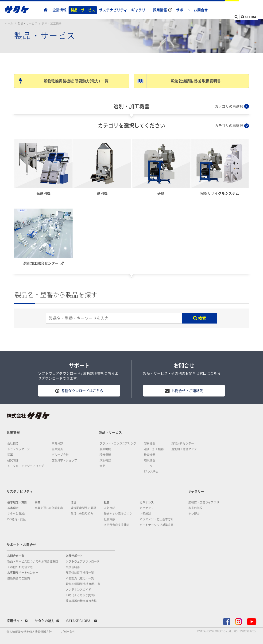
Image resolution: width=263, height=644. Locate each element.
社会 (107, 502)
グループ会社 (60, 455)
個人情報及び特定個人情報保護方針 (29, 632)
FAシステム (151, 472)
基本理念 (13, 508)
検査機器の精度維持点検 (81, 601)
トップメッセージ (19, 449)
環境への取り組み (82, 514)
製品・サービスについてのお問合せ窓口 (33, 561)
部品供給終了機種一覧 (80, 573)
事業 (38, 502)
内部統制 (145, 514)
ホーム (9, 23)
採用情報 (160, 10)
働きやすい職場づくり (118, 514)
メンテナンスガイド (78, 590)
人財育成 (109, 508)
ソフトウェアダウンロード (83, 561)
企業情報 (59, 10)
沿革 (10, 455)
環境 (73, 502)
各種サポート (74, 556)
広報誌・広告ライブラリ (204, 502)
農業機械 (105, 449)
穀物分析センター (183, 443)
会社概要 (13, 443)
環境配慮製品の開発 (83, 508)
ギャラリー (140, 10)
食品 (102, 466)
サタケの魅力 (45, 621)
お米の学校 (195, 508)
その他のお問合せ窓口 (21, 567)
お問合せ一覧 (16, 556)
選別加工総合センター (186, 449)
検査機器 (150, 455)
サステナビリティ (113, 10)
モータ (148, 466)
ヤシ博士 (194, 514)
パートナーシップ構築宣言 (157, 525)
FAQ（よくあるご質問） (81, 595)
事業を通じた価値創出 (49, 508)
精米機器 (105, 455)
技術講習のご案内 (19, 578)
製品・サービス (83, 10)
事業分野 (57, 443)
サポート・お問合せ (192, 10)
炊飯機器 (105, 460)
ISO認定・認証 (17, 519)
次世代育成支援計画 (116, 525)
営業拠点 (57, 449)
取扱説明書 (73, 567)
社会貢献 (109, 519)
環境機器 (150, 460)
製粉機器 (150, 443)
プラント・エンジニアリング (118, 443)
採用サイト (15, 621)
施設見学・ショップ (64, 460)
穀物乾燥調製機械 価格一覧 (83, 584)
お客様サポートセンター (23, 573)
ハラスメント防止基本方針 (157, 519)
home (46, 10)
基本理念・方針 (17, 502)
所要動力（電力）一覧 (80, 578)
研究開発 (13, 460)
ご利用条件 (68, 632)
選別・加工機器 (52, 23)
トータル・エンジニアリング (26, 466)
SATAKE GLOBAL (79, 621)
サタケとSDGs (16, 514)
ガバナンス (147, 502)
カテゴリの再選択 (229, 106)
